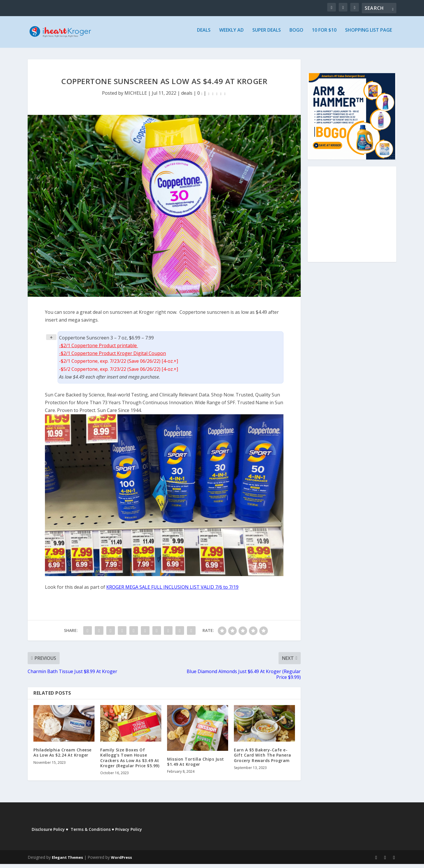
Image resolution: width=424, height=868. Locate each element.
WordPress (121, 861)
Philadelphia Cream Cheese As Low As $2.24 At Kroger (63, 756)
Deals (204, 34)
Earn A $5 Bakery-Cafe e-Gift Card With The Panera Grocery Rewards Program (263, 759)
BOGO (296, 34)
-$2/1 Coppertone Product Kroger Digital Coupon (112, 357)
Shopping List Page (369, 34)
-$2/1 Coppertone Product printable (99, 350)
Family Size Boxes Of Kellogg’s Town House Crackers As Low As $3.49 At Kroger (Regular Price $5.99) (130, 762)
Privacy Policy (129, 833)
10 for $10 (324, 34)
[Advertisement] (352, 222)
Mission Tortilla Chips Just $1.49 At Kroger (196, 766)
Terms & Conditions (91, 833)
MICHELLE (136, 97)
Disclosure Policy (48, 833)
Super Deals (267, 34)
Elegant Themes (67, 861)
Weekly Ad (231, 34)
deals (187, 97)
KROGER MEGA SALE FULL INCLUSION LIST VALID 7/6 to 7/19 (172, 591)
